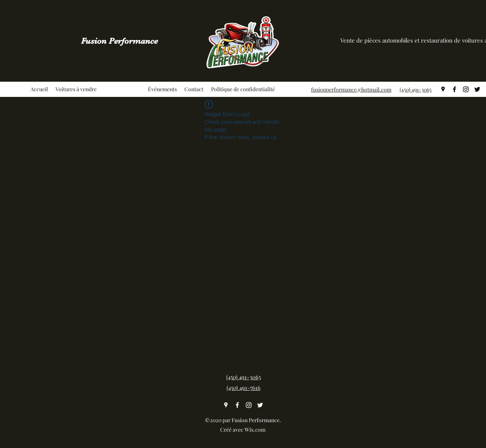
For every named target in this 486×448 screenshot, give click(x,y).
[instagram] (466, 89)
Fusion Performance (119, 41)
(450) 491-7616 (244, 388)
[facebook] (454, 89)
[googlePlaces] (443, 89)
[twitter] (477, 89)
